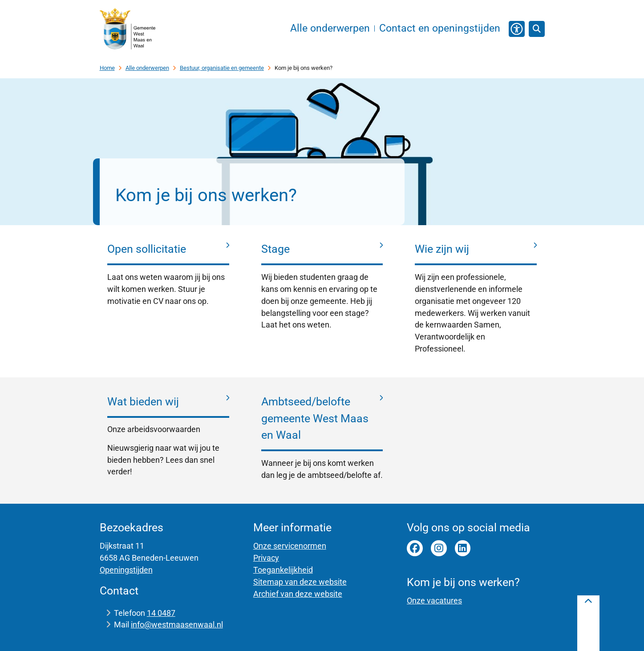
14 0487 (161, 613)
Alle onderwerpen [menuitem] (330, 28)
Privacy (266, 558)
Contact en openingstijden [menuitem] (440, 28)
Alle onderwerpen (147, 68)
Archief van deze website (298, 594)
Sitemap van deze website (300, 582)
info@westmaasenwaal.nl (177, 625)
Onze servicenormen (290, 546)
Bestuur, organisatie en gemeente (222, 68)
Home (107, 68)
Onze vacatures (434, 600)
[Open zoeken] (537, 29)
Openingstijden (126, 570)
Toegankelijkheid (283, 570)
